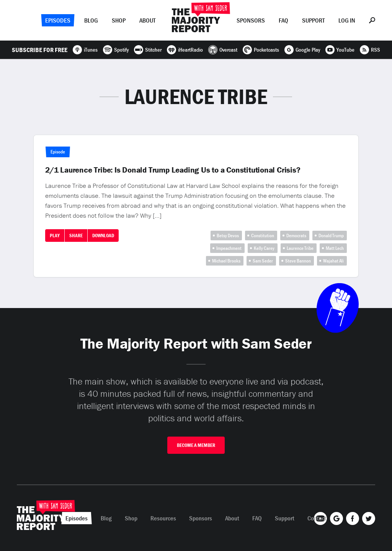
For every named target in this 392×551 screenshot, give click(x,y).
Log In (347, 20)
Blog (91, 20)
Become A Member (196, 445)
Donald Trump (331, 236)
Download (103, 236)
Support (313, 20)
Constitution (263, 236)
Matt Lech (335, 248)
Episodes (58, 20)
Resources (163, 518)
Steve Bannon (298, 261)
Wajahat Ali (333, 261)
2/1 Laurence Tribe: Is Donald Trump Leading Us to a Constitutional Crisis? (173, 170)
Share (76, 236)
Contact (317, 518)
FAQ (283, 20)
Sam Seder (263, 261)
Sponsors (251, 20)
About (147, 20)
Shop (119, 20)
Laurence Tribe (300, 248)
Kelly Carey (264, 248)
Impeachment (229, 248)
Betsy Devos (228, 236)
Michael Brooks (226, 261)
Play (55, 236)
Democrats (296, 236)
